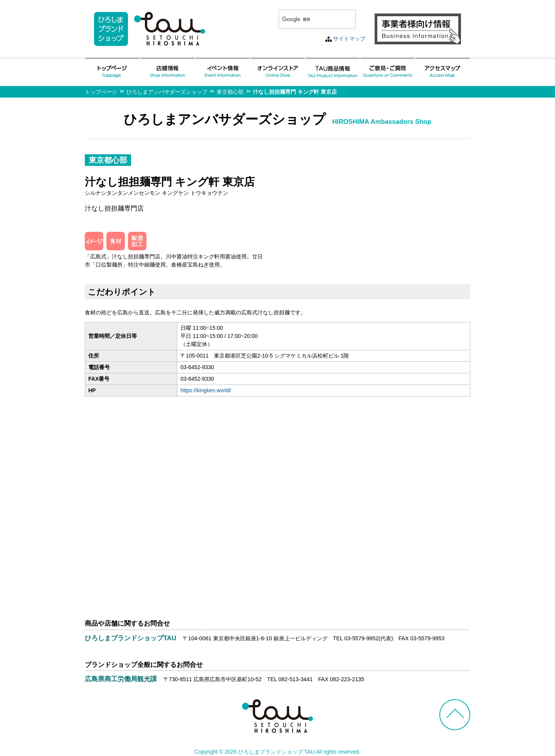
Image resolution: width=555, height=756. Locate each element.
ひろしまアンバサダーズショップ (167, 92)
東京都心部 (230, 92)
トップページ (101, 92)
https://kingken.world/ (206, 390)
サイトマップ (349, 39)
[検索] (308, 19)
